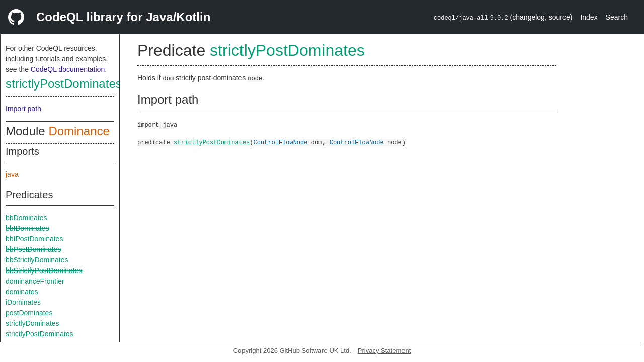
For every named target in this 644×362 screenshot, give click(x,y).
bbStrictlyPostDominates (44, 270)
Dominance (79, 131)
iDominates (23, 302)
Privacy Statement (384, 351)
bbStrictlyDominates (37, 260)
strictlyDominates (32, 323)
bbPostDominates (33, 249)
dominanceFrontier (35, 281)
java (12, 174)
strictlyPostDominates (64, 84)
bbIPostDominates (34, 239)
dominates (22, 292)
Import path (23, 109)
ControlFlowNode (280, 142)
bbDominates (26, 218)
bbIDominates (27, 228)
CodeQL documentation (68, 69)
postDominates (29, 313)
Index (589, 17)
